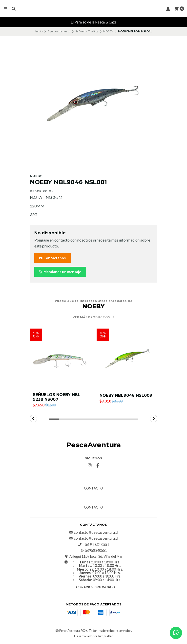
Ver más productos (93, 317)
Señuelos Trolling (87, 31)
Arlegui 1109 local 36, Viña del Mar (94, 557)
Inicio (39, 31)
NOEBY (108, 31)
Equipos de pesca (59, 31)
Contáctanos (52, 258)
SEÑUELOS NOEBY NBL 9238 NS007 (57, 397)
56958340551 (94, 551)
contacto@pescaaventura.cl (93, 533)
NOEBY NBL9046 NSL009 (126, 395)
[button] (54, 419)
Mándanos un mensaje (60, 272)
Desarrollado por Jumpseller (93, 636)
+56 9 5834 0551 (94, 545)
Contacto (93, 489)
